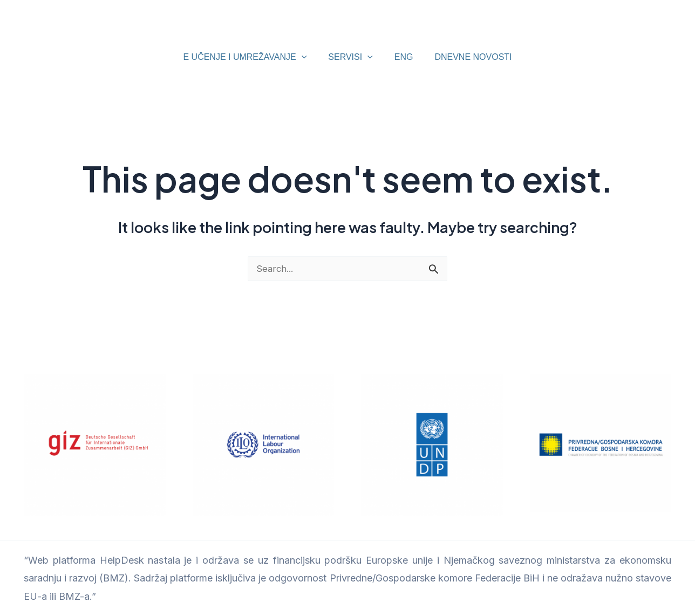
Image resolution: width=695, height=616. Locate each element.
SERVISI (352, 57)
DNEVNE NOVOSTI (466, 57)
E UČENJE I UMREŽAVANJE (251, 57)
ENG (402, 57)
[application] (308, 57)
